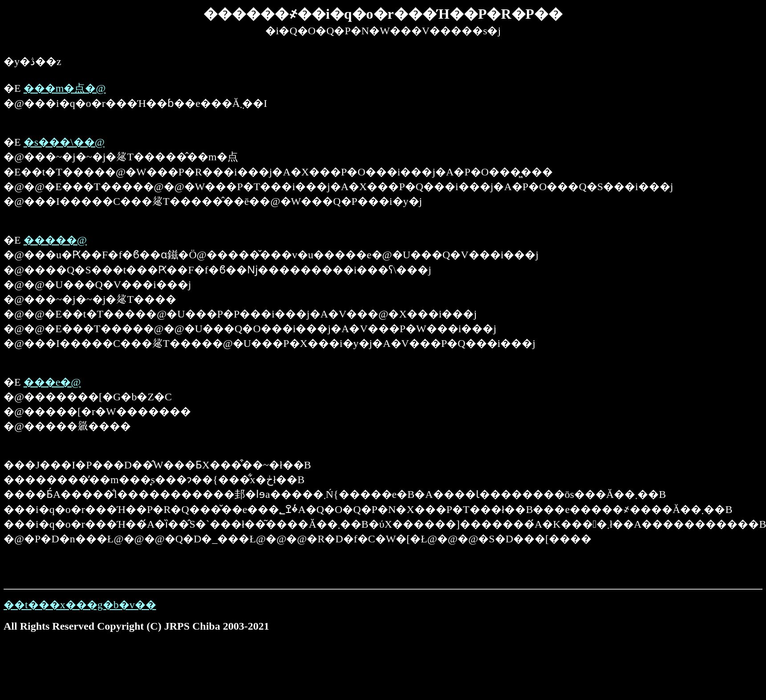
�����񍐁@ (55, 240)
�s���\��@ (64, 142)
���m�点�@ (65, 88)
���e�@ (52, 382)
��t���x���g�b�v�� (80, 605)
